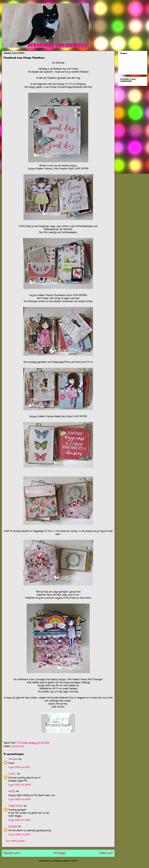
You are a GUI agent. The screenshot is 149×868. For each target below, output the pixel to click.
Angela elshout (16, 806)
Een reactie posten (15, 841)
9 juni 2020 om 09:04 (19, 800)
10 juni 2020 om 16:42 (19, 835)
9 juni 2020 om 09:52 (19, 820)
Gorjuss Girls (18, 746)
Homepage (59, 853)
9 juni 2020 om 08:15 (19, 767)
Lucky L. (12, 774)
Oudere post (106, 853)
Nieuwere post (12, 853)
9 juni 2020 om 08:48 (19, 785)
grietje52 (13, 826)
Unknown (13, 759)
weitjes (12, 791)
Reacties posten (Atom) (66, 861)
